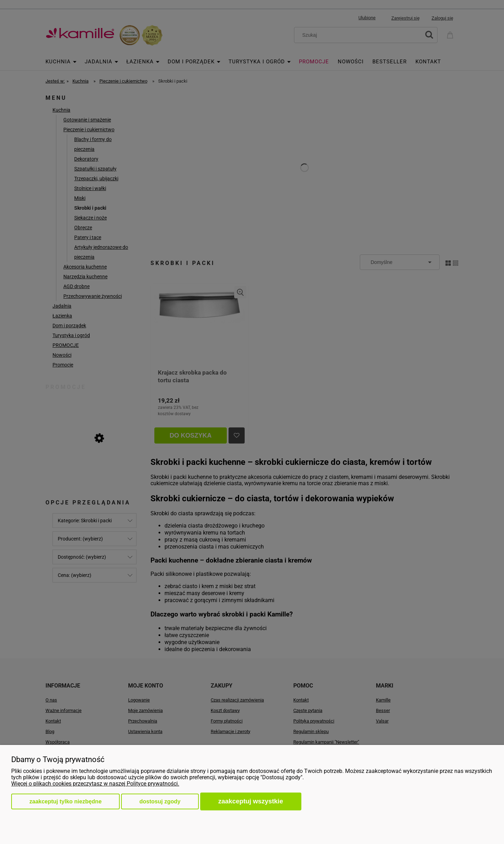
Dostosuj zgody (160, 801)
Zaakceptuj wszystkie (251, 801)
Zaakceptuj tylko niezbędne (65, 801)
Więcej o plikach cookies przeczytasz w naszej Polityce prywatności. (95, 784)
